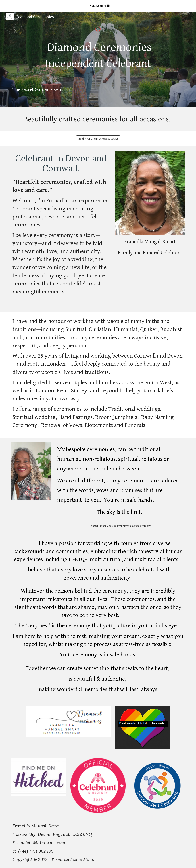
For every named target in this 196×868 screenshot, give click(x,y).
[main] (98, 59)
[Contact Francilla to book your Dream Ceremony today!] (120, 526)
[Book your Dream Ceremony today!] (98, 139)
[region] (98, 6)
